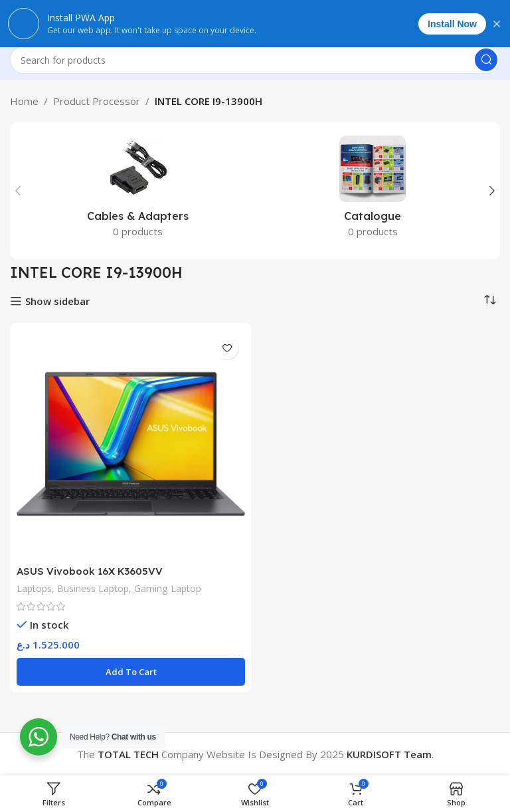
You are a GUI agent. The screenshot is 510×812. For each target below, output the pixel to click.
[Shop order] (490, 300)
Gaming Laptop (171, 588)
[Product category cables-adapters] (137, 191)
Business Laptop (95, 588)
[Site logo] (255, 19)
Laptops (35, 588)
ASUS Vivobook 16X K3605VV (90, 571)
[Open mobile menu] (17, 20)
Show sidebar (57, 301)
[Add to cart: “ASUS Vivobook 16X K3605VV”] (131, 672)
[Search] (255, 60)
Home (24, 101)
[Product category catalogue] (373, 191)
